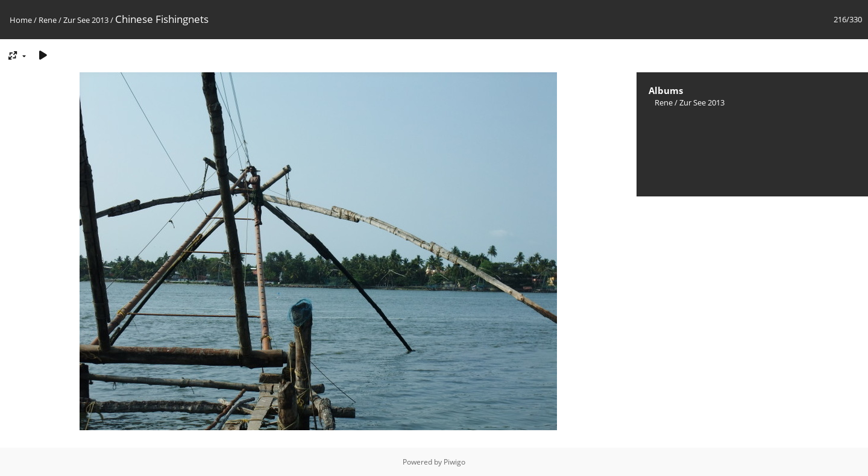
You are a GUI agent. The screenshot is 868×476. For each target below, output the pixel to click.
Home (21, 20)
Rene (48, 20)
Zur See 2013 (86, 20)
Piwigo (454, 462)
